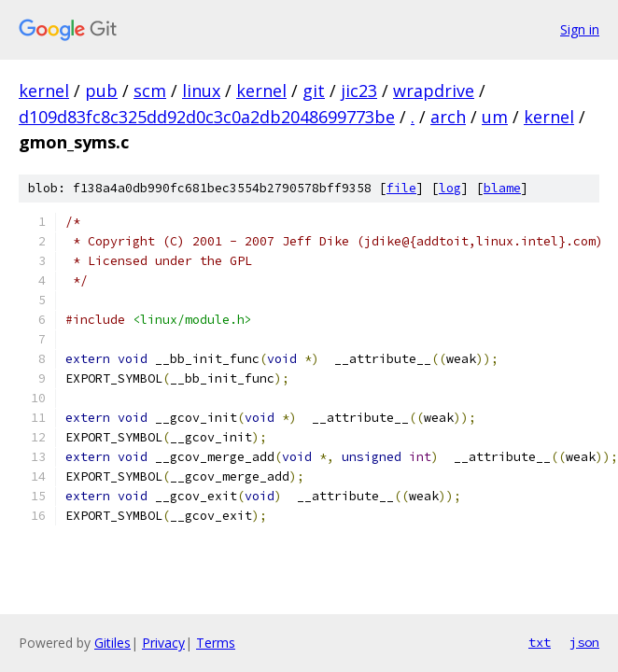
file (401, 188)
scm (150, 91)
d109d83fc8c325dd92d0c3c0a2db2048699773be (207, 117)
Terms (216, 643)
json (584, 642)
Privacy (163, 643)
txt (540, 642)
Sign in (580, 29)
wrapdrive (434, 91)
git (314, 91)
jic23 (359, 91)
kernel (44, 91)
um (495, 117)
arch (448, 117)
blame (502, 188)
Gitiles (112, 643)
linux (201, 91)
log (450, 188)
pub (101, 91)
